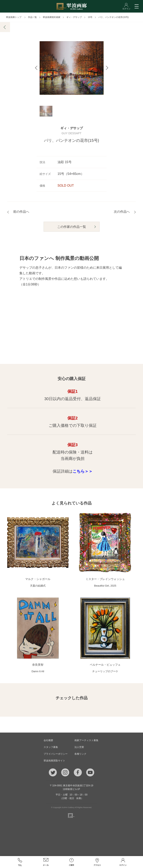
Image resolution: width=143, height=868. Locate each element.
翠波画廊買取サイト (54, 761)
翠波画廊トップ (14, 17)
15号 (90, 17)
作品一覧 (32, 17)
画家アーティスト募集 (86, 740)
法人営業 (79, 747)
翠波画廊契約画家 (52, 17)
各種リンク (80, 754)
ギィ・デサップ (74, 17)
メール (46, 862)
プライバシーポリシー (56, 754)
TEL (20, 862)
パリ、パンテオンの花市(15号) (114, 17)
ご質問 (71, 862)
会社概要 (48, 740)
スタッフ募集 (51, 747)
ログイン (123, 862)
